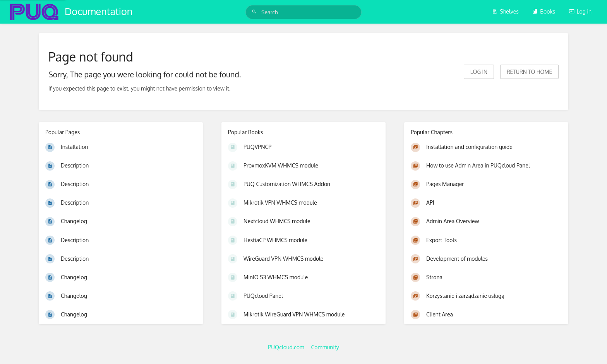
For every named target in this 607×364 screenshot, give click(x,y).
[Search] (255, 12)
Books (544, 11)
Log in (580, 11)
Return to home (529, 72)
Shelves (505, 11)
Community (325, 347)
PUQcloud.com (286, 347)
